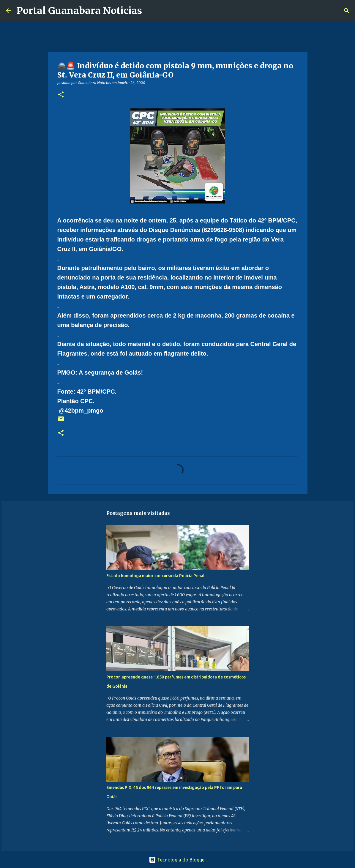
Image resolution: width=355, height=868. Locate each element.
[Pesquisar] (150, 11)
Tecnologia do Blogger (177, 860)
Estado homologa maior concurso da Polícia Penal (155, 576)
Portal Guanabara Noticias (79, 11)
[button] (61, 95)
